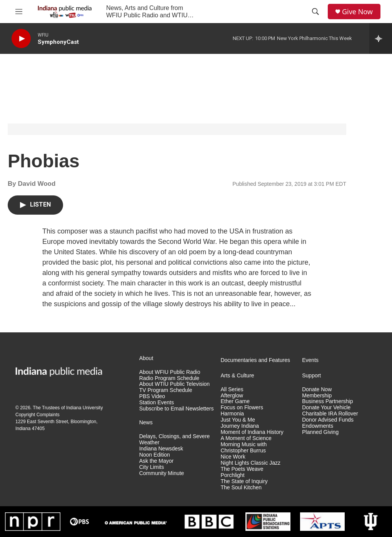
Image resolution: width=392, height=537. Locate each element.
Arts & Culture (237, 376)
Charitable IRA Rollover (330, 414)
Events (310, 360)
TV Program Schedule (166, 390)
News (146, 423)
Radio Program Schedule (169, 378)
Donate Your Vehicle (326, 408)
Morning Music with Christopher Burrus (244, 448)
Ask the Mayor (156, 461)
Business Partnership (327, 401)
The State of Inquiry (244, 481)
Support (311, 376)
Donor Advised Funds (328, 420)
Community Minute (162, 473)
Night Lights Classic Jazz (250, 463)
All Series (232, 389)
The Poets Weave (242, 469)
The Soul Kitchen (241, 488)
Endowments (318, 426)
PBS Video (152, 396)
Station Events (157, 403)
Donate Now (317, 389)
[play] (21, 39)
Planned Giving (320, 432)
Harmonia (232, 414)
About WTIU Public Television (174, 384)
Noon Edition (155, 455)
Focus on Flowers (242, 408)
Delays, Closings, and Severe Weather (175, 439)
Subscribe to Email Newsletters (177, 409)
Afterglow (232, 396)
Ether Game (235, 401)
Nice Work (233, 457)
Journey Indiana (240, 426)
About (146, 358)
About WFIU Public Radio (170, 372)
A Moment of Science (246, 438)
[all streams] (381, 38)
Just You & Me (238, 420)
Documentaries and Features (255, 360)
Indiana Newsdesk (161, 449)
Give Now (357, 12)
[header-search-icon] (315, 12)
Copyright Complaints (38, 415)
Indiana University (84, 408)
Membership (317, 396)
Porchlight (232, 475)
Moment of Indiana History (252, 432)
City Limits (152, 467)
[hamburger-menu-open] (19, 12)
